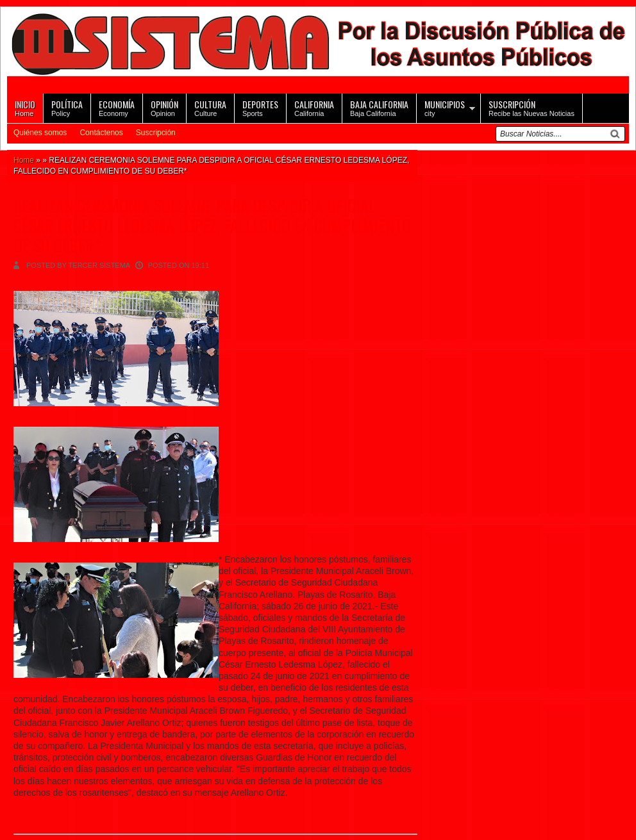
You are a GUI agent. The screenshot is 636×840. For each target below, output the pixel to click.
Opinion (164, 107)
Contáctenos (101, 133)
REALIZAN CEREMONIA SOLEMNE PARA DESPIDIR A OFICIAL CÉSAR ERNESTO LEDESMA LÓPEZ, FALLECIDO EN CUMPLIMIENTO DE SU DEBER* (212, 225)
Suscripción (156, 133)
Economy (117, 107)
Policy (67, 107)
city (445, 107)
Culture (210, 107)
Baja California (379, 107)
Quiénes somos (40, 133)
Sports (260, 107)
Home (25, 107)
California (314, 107)
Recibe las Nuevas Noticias (531, 107)
